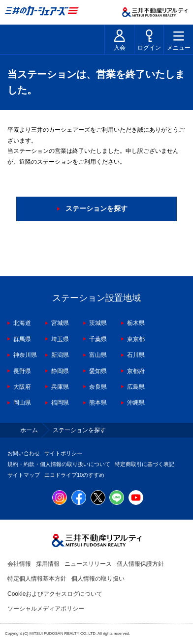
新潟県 (60, 355)
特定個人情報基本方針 (37, 579)
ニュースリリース (88, 564)
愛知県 (98, 371)
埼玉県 (60, 339)
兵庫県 (60, 387)
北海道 (22, 323)
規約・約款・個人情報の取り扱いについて (59, 464)
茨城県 (98, 323)
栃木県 (136, 323)
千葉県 (98, 339)
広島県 (136, 387)
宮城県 (60, 323)
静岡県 (60, 371)
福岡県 (60, 403)
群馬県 (22, 339)
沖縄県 (136, 403)
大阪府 (22, 387)
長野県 (22, 371)
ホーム (29, 430)
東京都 (136, 339)
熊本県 (98, 403)
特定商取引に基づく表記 (145, 464)
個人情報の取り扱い (98, 579)
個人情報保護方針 (140, 564)
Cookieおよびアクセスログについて (55, 594)
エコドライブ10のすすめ (74, 475)
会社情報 (19, 564)
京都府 (136, 371)
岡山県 (22, 403)
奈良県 (98, 387)
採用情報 (48, 564)
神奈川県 (25, 355)
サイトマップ (24, 475)
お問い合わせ (24, 453)
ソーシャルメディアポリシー (46, 609)
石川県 (136, 355)
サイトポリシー (63, 453)
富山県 (98, 355)
